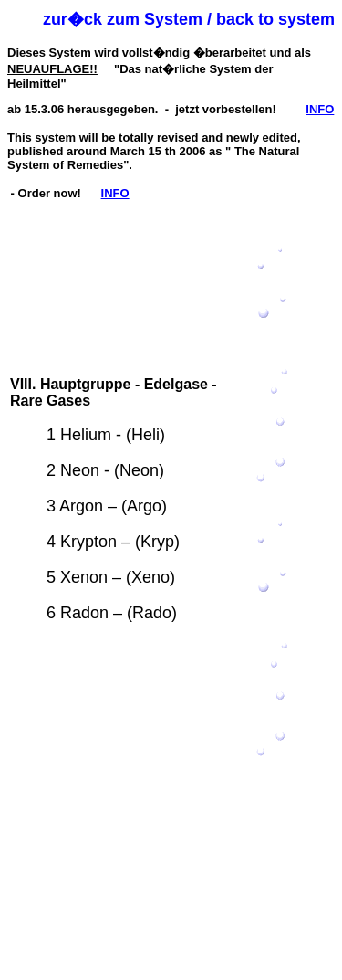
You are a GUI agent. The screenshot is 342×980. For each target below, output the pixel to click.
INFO (320, 109)
